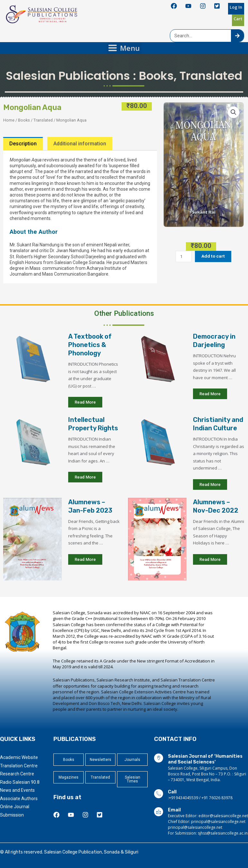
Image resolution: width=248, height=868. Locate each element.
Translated (211, 76)
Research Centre (17, 774)
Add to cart (213, 256)
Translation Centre (19, 766)
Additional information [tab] (80, 144)
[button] (234, 112)
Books (156, 76)
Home (9, 120)
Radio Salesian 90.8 (20, 782)
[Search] (237, 36)
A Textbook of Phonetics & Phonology (90, 345)
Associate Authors (19, 799)
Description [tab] (23, 144)
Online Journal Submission (15, 811)
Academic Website (19, 757)
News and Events (17, 790)
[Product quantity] (184, 256)
